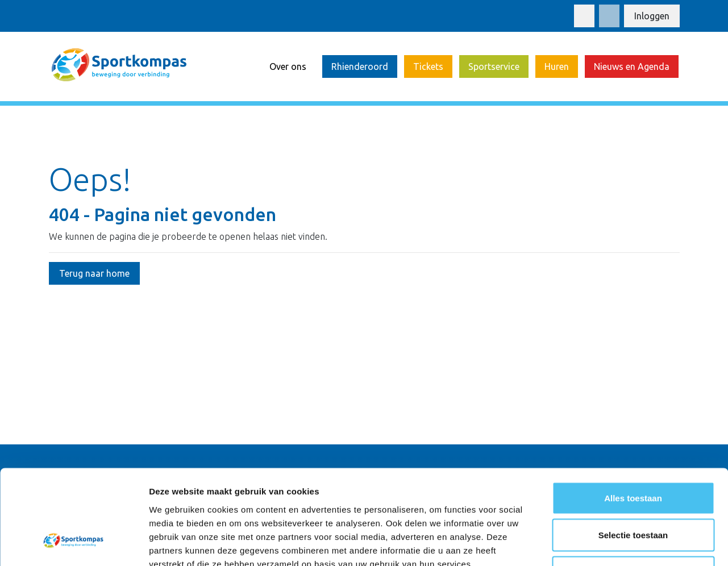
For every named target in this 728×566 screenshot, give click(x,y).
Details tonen (614, 544)
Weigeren (633, 491)
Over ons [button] (288, 66)
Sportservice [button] (494, 66)
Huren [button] (557, 66)
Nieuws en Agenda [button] (632, 66)
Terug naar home (94, 273)
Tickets (428, 66)
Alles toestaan (633, 417)
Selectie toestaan (633, 454)
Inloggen (652, 16)
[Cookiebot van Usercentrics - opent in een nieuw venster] (74, 544)
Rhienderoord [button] (360, 66)
